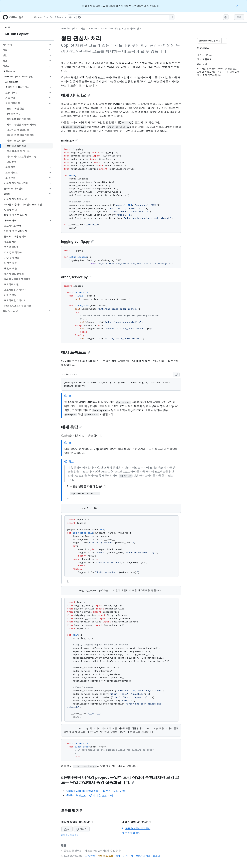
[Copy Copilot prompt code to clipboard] (176, 375)
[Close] (237, 5)
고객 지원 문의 (131, 833)
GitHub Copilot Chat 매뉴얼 (106, 28)
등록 (239, 17)
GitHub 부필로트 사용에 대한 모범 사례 (90, 795)
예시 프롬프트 (76, 352)
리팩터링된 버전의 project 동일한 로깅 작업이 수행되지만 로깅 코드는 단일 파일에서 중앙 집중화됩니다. (120, 780)
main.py (70, 140)
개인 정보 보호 (105, 856)
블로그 (156, 856)
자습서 (84, 28)
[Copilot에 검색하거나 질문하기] (121, 17)
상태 (118, 856)
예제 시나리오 (76, 95)
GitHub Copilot (17, 34)
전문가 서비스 (143, 856)
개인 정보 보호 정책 (70, 835)
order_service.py (76, 277)
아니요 (82, 829)
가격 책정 (128, 856)
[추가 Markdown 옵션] (224, 41)
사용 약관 (90, 856)
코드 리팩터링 (132, 28)
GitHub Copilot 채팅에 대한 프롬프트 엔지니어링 (96, 791)
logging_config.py (77, 241)
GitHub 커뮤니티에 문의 (136, 828)
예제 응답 (72, 427)
